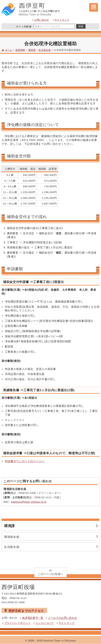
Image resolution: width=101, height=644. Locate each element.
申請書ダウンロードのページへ (25, 461)
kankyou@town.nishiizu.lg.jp (29, 502)
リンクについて (45, 623)
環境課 (32, 50)
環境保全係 (52, 537)
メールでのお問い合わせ (62, 618)
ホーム (9, 50)
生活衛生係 (45, 50)
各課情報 (20, 50)
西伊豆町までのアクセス (24, 611)
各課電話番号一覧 (33, 618)
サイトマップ (62, 20)
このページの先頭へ (50, 572)
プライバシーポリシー (18, 623)
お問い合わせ (42, 20)
